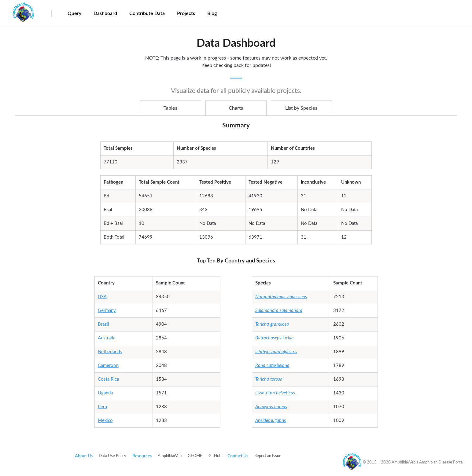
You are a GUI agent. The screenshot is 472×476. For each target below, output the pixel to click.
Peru (102, 407)
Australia (107, 338)
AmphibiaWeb (170, 456)
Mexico (105, 421)
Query (74, 13)
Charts (236, 108)
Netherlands (110, 352)
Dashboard (105, 13)
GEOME (195, 456)
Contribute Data (147, 13)
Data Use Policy (112, 456)
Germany (107, 311)
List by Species (301, 108)
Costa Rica (108, 379)
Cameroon (108, 366)
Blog (212, 13)
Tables (170, 108)
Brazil (103, 324)
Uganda (105, 393)
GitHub (215, 456)
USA (102, 297)
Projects (186, 13)
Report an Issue (268, 456)
